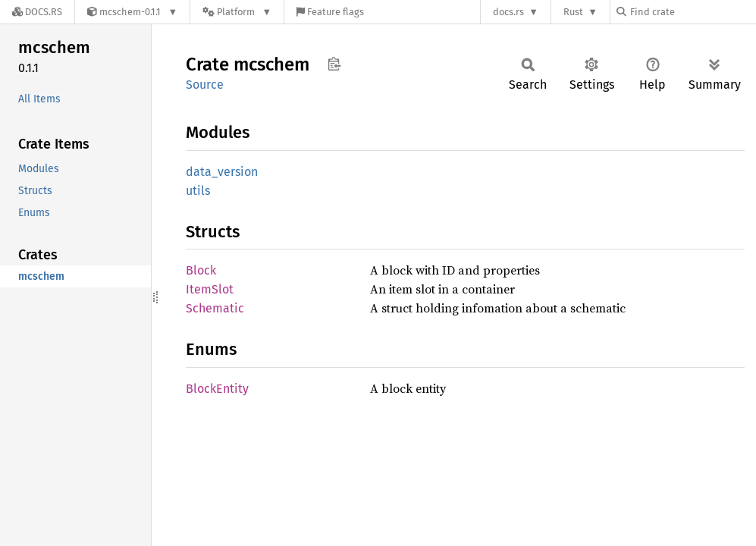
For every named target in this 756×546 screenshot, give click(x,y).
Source (205, 85)
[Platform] (237, 12)
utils (198, 191)
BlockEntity (217, 389)
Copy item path (334, 64)
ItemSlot (210, 289)
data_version (222, 172)
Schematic (215, 308)
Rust (573, 12)
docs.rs (508, 12)
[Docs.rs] (37, 12)
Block (201, 270)
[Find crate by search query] (692, 12)
